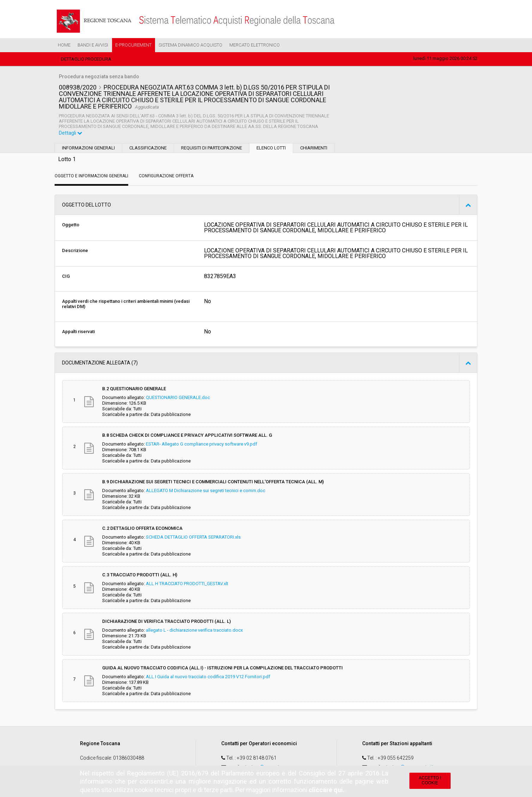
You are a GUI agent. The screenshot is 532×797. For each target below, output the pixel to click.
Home (64, 45)
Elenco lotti (271, 148)
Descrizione (75, 250)
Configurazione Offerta (166, 176)
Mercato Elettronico (255, 45)
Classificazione (148, 148)
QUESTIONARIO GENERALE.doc (178, 397)
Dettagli (70, 133)
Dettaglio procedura (86, 59)
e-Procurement (133, 45)
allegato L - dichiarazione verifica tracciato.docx (194, 630)
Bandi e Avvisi (93, 45)
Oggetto (71, 225)
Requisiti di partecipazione (212, 148)
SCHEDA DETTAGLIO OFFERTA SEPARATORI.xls (193, 537)
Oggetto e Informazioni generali (91, 176)
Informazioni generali (88, 148)
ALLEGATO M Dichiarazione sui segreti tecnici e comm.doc (206, 491)
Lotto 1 (67, 159)
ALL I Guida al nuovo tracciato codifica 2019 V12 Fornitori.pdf (208, 677)
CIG (66, 276)
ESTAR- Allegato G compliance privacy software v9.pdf (202, 444)
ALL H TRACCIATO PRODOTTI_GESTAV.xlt (187, 584)
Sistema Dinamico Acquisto (190, 45)
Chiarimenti (314, 148)
